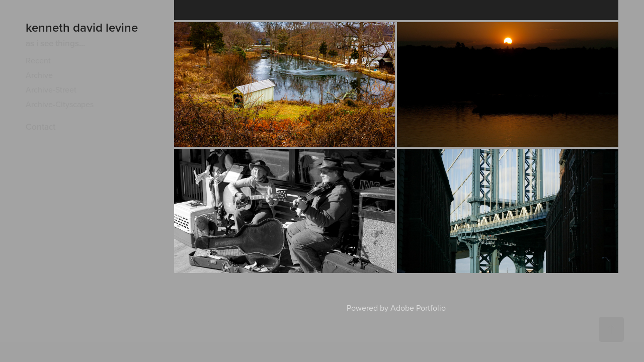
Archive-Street (51, 89)
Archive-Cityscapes (60, 104)
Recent (38, 60)
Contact (41, 127)
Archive (39, 75)
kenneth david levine (82, 27)
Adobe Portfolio (418, 308)
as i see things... (55, 43)
